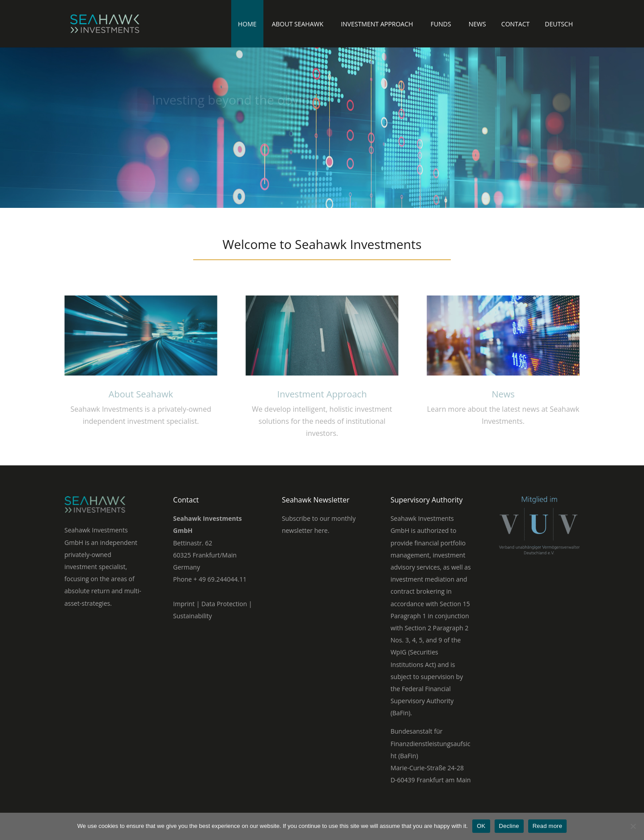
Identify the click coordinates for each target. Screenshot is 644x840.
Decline (509, 826)
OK (481, 826)
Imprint (184, 604)
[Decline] (633, 826)
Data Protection (224, 604)
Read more (548, 826)
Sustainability (193, 616)
